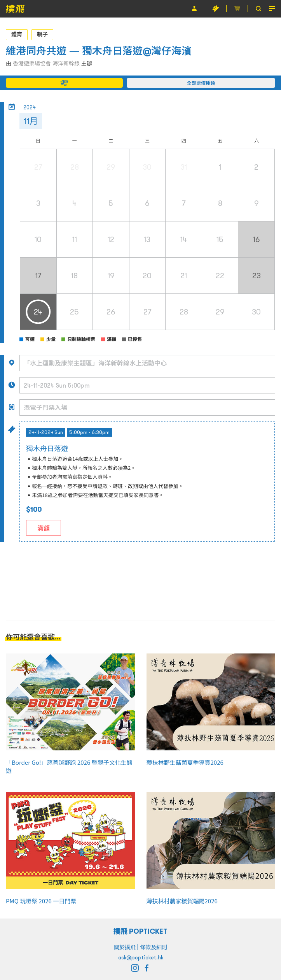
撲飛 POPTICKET (140, 931)
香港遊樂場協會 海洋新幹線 (46, 63)
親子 (42, 34)
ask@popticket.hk (141, 957)
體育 (17, 34)
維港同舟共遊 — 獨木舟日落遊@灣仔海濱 (99, 51)
